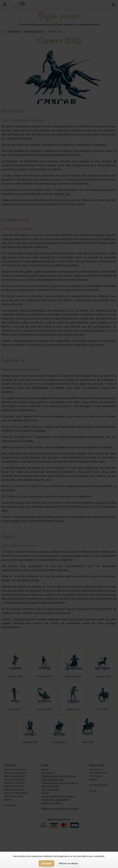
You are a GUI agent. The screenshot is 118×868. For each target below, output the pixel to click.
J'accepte (46, 863)
